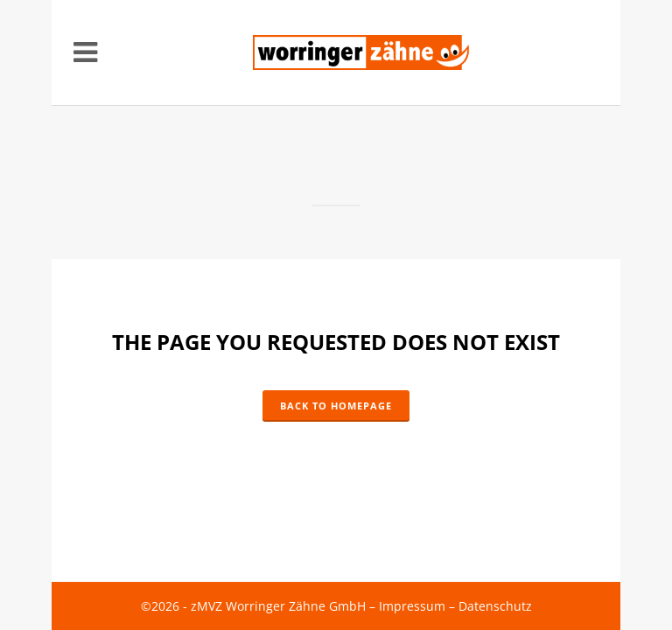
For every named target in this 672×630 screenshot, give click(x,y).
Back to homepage (336, 406)
